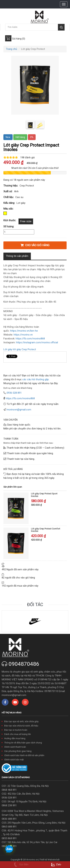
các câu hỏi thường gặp (35, 379)
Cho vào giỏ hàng (35, 245)
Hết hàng (20, 137)
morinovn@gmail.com (19, 410)
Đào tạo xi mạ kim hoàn (16, 730)
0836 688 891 (9, 819)
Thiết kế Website (48, 860)
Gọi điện (21, 864)
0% (32, 137)
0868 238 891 (9, 805)
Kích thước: (10, 220)
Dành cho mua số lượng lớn (18, 734)
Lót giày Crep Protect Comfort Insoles (46, 530)
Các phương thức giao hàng (18, 751)
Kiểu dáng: (9, 203)
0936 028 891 (9, 798)
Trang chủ (11, 49)
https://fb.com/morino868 (20, 398)
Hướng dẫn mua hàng (15, 738)
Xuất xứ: (8, 191)
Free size (26, 221)
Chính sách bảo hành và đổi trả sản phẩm (24, 755)
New (8, 137)
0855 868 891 (9, 838)
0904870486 (24, 664)
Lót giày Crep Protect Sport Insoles (44, 495)
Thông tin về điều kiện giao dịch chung (23, 743)
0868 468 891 (9, 790)
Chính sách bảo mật (14, 760)
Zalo (56, 864)
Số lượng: (9, 226)
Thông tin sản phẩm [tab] (17, 256)
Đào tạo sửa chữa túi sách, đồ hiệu (21, 726)
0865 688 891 (9, 827)
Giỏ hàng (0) (19, 39)
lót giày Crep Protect (24, 349)
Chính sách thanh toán (15, 747)
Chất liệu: (9, 197)
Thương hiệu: (11, 186)
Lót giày (8, 349)
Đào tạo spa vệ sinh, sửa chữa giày (21, 721)
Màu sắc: (8, 209)
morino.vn (33, 860)
